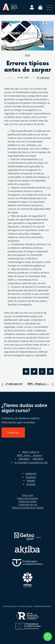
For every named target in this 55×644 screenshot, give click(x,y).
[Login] (32, 7)
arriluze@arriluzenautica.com (31, 462)
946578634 (24, 459)
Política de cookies (28, 501)
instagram (31, 474)
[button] (26, 371)
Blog (28, 55)
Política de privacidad (28, 498)
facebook (31, 477)
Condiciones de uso (28, 505)
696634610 (38, 459)
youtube (31, 484)
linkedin (31, 481)
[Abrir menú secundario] (49, 7)
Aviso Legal (27, 495)
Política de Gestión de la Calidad (28, 508)
